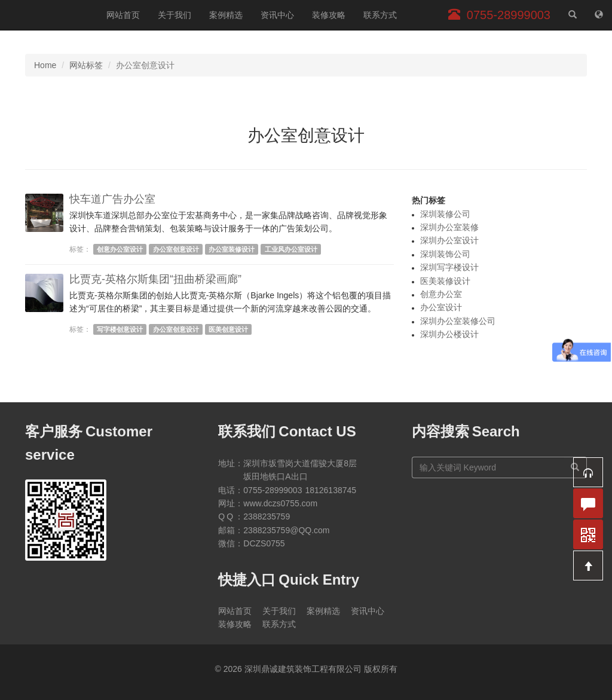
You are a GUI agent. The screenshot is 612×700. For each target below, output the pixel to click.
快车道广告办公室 (112, 199)
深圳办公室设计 (449, 240)
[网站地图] (599, 15)
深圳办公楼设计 (449, 334)
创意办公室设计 (120, 249)
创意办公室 (441, 294)
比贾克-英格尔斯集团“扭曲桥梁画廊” (155, 279)
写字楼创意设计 (120, 329)
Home (45, 65)
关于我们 (175, 15)
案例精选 (226, 15)
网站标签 (86, 65)
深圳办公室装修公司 (458, 321)
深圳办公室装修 (449, 227)
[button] (588, 472)
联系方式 (380, 15)
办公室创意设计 (176, 249)
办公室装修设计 (232, 249)
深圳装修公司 (445, 214)
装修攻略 (329, 15)
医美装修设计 (445, 281)
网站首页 (123, 15)
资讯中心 (277, 15)
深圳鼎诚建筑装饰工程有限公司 (49, 15)
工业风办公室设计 (291, 249)
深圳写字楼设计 (449, 267)
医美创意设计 (228, 329)
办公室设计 (441, 307)
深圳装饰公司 (445, 254)
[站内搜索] (573, 15)
